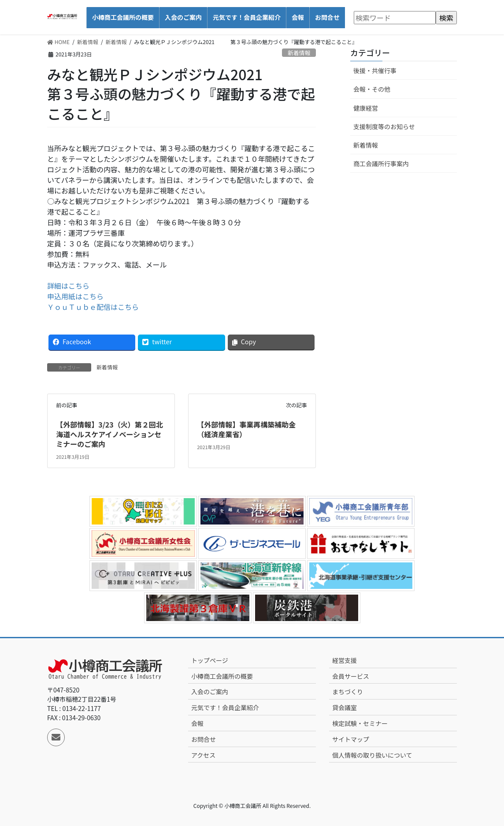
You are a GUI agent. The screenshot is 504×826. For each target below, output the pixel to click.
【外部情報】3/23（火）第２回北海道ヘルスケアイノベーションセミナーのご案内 (109, 434)
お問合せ (204, 739)
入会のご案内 (210, 692)
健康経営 (366, 108)
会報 (197, 723)
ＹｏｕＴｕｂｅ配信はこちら (93, 307)
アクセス (203, 755)
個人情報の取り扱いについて (372, 755)
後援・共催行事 (375, 71)
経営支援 (345, 660)
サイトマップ (351, 739)
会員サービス (351, 676)
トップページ (210, 660)
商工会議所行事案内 (381, 164)
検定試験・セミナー (360, 723)
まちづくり (348, 692)
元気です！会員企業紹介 (225, 707)
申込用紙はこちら (75, 296)
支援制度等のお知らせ (384, 127)
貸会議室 (345, 707)
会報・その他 (372, 89)
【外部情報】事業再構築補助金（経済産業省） (246, 429)
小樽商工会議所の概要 (222, 676)
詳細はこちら (68, 286)
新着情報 (299, 53)
